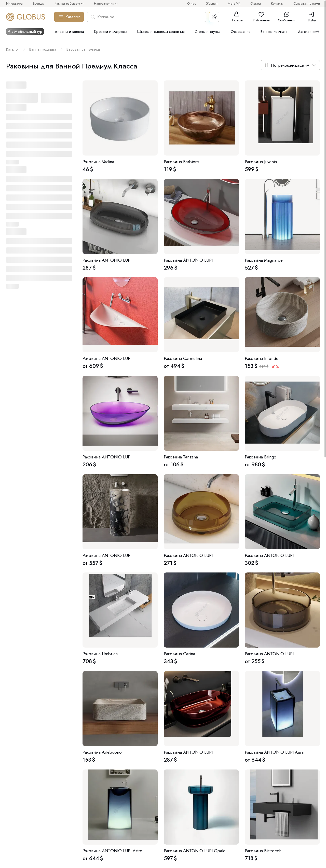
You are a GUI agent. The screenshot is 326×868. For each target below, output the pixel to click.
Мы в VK (234, 3)
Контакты (277, 3)
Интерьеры (14, 3)
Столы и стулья (208, 32)
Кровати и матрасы (111, 32)
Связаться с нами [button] (307, 3)
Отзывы (256, 3)
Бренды (39, 3)
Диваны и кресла (69, 32)
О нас (192, 3)
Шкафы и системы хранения (161, 32)
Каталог (69, 17)
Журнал (212, 3)
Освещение (241, 32)
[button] (237, 14)
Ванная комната (274, 32)
